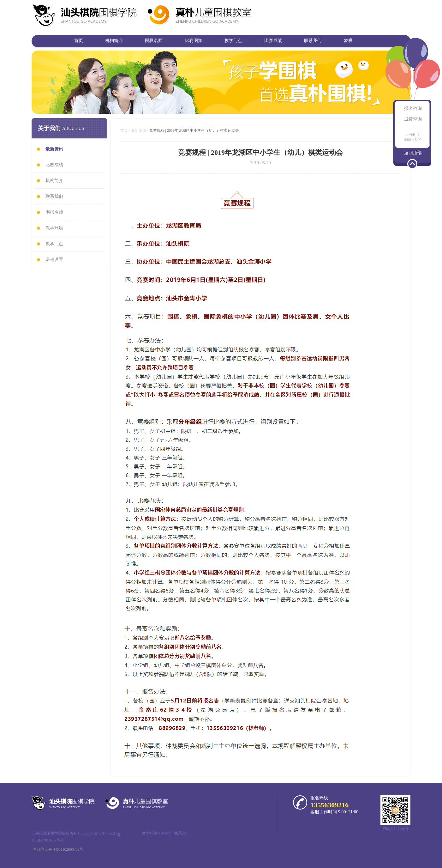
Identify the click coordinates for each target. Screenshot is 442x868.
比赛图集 (194, 41)
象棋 (348, 41)
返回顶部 (413, 153)
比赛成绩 (273, 41)
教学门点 (233, 41)
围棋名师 (154, 41)
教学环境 (54, 228)
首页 (79, 41)
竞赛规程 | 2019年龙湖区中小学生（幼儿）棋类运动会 (194, 131)
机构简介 (114, 41)
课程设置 (54, 260)
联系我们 (313, 41)
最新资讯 (139, 131)
